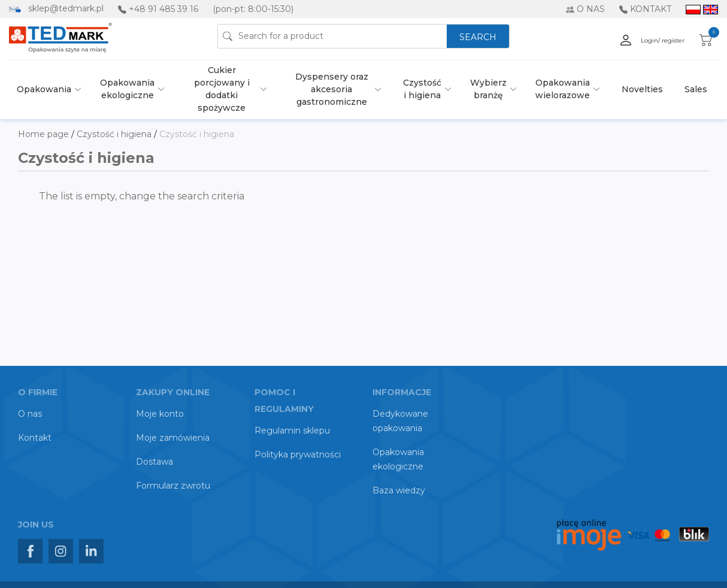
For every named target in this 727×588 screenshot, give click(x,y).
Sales (696, 89)
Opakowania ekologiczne (127, 89)
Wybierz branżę (488, 89)
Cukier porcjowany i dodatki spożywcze (222, 89)
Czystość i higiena (422, 89)
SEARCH (478, 37)
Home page (45, 134)
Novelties (642, 89)
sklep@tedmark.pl (66, 8)
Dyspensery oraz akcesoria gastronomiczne (332, 89)
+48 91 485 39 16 (163, 9)
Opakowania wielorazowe (563, 89)
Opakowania (44, 89)
